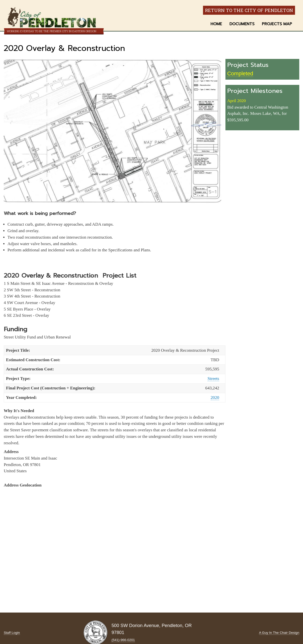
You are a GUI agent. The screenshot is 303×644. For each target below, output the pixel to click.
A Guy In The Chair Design (279, 633)
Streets (213, 379)
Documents (242, 24)
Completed (240, 74)
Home (216, 24)
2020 (215, 398)
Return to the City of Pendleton (249, 10)
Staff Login (12, 633)
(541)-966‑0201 (123, 640)
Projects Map (277, 24)
